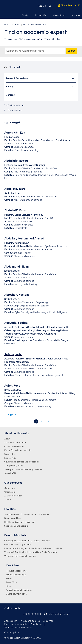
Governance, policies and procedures (22, 462)
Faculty (40, 87)
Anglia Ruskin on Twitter (14, 614)
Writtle (8, 500)
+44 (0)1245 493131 (32, 614)
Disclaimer (48, 621)
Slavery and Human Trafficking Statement (24, 469)
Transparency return (14, 466)
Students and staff (69, 5)
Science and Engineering (16, 526)
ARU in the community (15, 443)
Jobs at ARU (10, 473)
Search (71, 51)
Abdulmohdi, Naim (17, 267)
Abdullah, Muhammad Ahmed (24, 239)
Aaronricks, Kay (15, 133)
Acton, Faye (12, 386)
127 (49, 421)
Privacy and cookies (30, 621)
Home (7, 25)
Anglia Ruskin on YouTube (18, 614)
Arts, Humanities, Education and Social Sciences (27, 514)
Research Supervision (40, 78)
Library (9, 586)
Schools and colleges (16, 575)
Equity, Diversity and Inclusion (18, 450)
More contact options (57, 614)
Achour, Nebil (13, 354)
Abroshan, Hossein (17, 295)
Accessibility (11, 621)
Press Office (11, 582)
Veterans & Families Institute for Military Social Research (31, 552)
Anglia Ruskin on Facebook (6, 614)
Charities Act (37, 624)
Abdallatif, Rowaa (16, 161)
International (59, 15)
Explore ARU (10, 458)
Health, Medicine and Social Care (20, 522)
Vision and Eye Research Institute (20, 556)
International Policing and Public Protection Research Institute (33, 548)
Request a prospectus (16, 571)
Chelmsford (10, 492)
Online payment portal (17, 594)
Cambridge (10, 488)
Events (9, 579)
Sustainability (10, 454)
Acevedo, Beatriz (16, 323)
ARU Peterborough (13, 496)
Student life (40, 15)
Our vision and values (14, 446)
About (17, 25)
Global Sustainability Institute (18, 545)
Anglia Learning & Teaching (19, 590)
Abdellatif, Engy (15, 211)
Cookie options (12, 632)
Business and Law (13, 518)
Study (25, 15)
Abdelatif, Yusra (15, 189)
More (76, 15)
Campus (40, 95)
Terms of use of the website (18, 627)
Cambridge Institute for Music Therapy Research (27, 541)
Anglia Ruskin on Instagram (10, 614)
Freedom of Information (16, 624)
